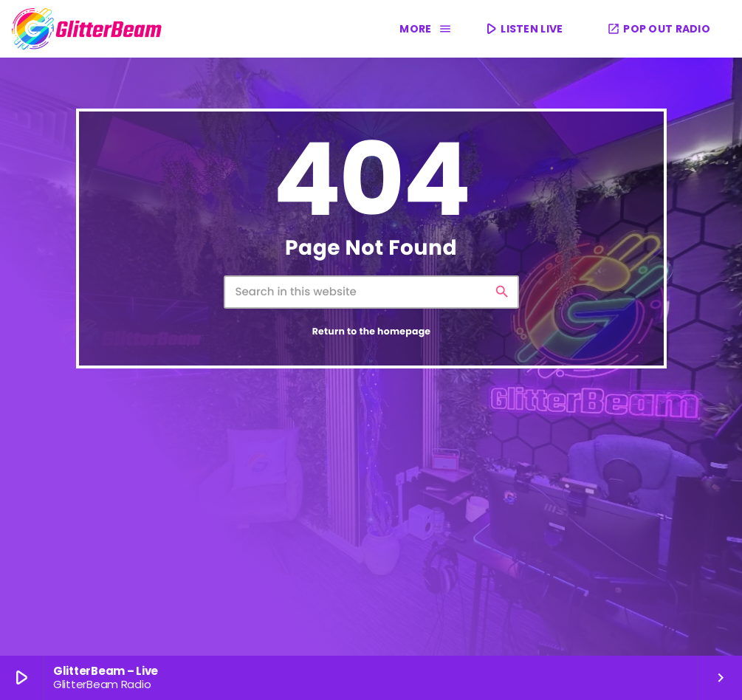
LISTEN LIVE (523, 28)
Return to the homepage (372, 332)
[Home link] (87, 29)
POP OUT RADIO (659, 29)
